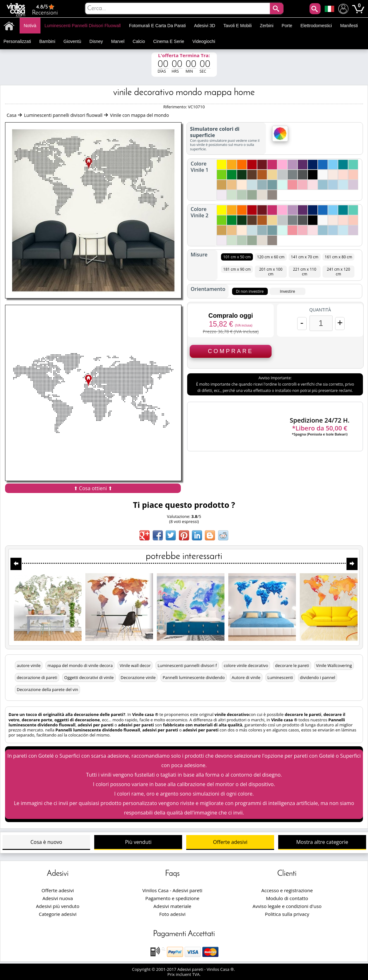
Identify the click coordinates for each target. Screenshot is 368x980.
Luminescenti (280, 677)
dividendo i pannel (318, 677)
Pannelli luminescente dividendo (193, 677)
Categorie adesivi (58, 914)
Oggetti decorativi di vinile (89, 677)
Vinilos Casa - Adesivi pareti (172, 890)
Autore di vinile (246, 677)
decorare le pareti (292, 665)
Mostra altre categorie (322, 842)
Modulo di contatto (287, 898)
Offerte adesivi (230, 842)
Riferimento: (175, 107)
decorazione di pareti (37, 677)
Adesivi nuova (58, 898)
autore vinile (29, 665)
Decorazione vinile (138, 677)
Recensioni (45, 10)
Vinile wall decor (135, 665)
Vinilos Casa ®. (221, 969)
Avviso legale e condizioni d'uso (287, 906)
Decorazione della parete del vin (47, 689)
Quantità (320, 310)
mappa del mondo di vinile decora (80, 665)
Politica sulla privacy (287, 914)
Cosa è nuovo (46, 842)
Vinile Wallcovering (334, 665)
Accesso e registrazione (287, 890)
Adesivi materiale (172, 906)
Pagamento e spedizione (172, 898)
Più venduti (138, 842)
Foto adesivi (172, 914)
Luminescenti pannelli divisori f (187, 665)
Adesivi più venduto (58, 906)
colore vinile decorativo (246, 665)
